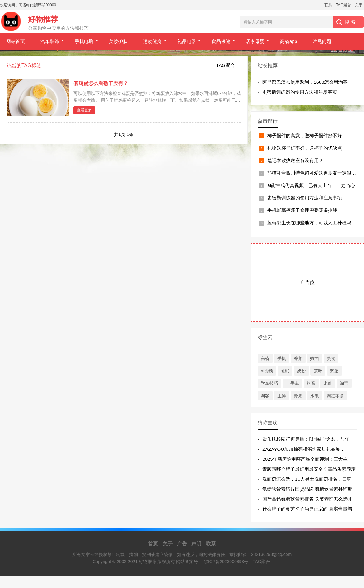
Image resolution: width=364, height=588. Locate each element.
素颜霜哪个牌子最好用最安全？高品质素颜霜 (309, 469)
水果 (315, 396)
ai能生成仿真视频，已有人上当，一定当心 (311, 185)
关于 (359, 5)
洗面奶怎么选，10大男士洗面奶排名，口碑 (307, 479)
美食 (331, 358)
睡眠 (285, 371)
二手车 (292, 383)
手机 (282, 358)
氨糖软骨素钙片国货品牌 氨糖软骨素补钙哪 (307, 489)
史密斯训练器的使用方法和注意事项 (300, 92)
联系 (328, 5)
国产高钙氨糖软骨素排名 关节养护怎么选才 (307, 499)
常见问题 (322, 41)
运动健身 (152, 41)
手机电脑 (84, 41)
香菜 (298, 358)
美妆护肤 (118, 41)
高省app (289, 41)
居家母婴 (255, 41)
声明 (196, 544)
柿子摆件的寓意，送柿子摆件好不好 (305, 135)
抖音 (311, 383)
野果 (298, 396)
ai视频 (267, 371)
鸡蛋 (334, 371)
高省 (265, 358)
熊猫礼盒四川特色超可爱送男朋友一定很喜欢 (314, 173)
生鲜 (282, 396)
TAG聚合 (343, 5)
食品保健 (221, 41)
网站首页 (16, 41)
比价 (328, 383)
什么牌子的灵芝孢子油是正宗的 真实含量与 (307, 509)
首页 (153, 544)
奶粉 (301, 371)
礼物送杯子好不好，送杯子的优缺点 (305, 148)
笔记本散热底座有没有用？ (295, 160)
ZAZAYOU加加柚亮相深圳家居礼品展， (303, 449)
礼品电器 (187, 41)
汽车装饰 (50, 41)
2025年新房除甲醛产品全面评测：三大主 (305, 459)
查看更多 (84, 110)
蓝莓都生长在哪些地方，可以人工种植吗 (309, 223)
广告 (182, 544)
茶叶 (318, 371)
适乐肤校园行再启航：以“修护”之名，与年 (306, 439)
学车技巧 (269, 383)
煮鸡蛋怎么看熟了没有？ (101, 83)
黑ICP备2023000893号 (226, 562)
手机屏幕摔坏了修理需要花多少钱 (302, 210)
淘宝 (344, 383)
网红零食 (335, 396)
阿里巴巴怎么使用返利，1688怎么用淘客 (305, 82)
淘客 (265, 396)
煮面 (315, 358)
